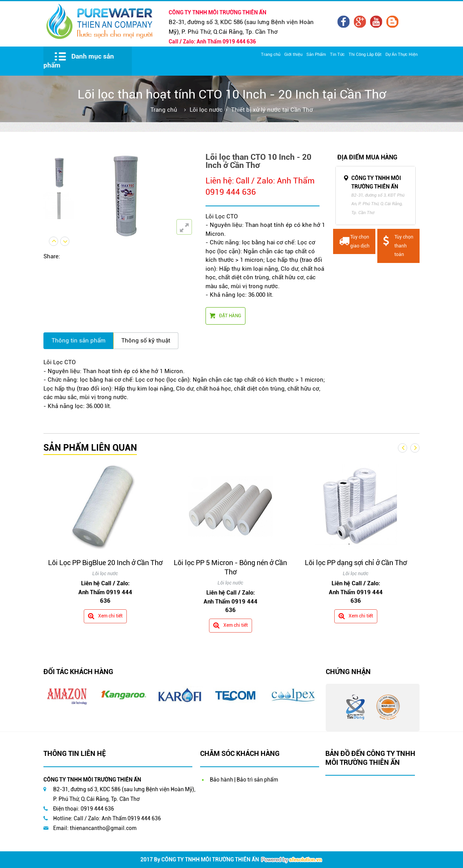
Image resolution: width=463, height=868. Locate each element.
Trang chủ (271, 54)
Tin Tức (337, 54)
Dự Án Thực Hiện (402, 54)
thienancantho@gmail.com (103, 828)
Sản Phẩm (316, 54)
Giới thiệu (293, 54)
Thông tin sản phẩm (79, 341)
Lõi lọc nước (206, 110)
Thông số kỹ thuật (146, 341)
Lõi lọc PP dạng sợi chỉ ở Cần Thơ (356, 563)
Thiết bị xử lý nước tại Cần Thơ (272, 110)
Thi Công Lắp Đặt (365, 54)
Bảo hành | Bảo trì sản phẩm (244, 780)
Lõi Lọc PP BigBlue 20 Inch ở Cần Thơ (105, 563)
